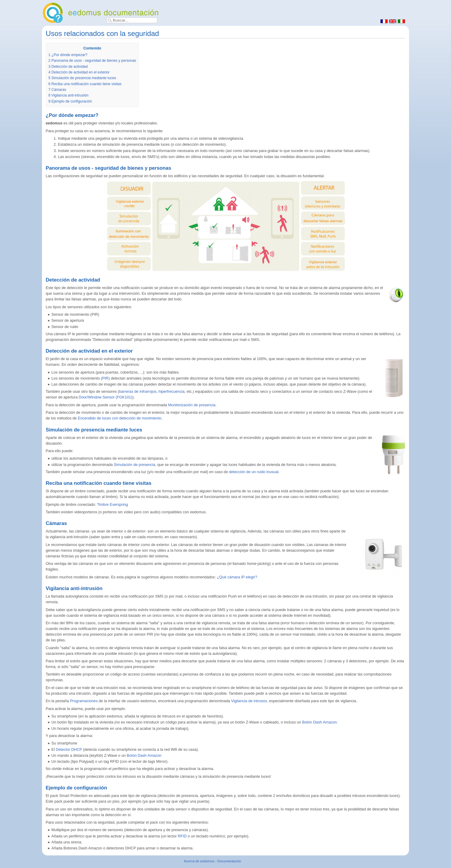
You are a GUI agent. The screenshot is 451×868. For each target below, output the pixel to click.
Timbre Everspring (113, 505)
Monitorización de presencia (192, 405)
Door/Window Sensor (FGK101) (106, 397)
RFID (182, 836)
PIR (105, 378)
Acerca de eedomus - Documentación (213, 861)
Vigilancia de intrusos (249, 701)
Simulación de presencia (135, 465)
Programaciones (84, 701)
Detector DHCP (69, 750)
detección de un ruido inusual (254, 472)
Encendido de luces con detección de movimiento (120, 418)
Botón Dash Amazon (319, 722)
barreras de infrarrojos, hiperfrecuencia (152, 392)
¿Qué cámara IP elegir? (237, 577)
